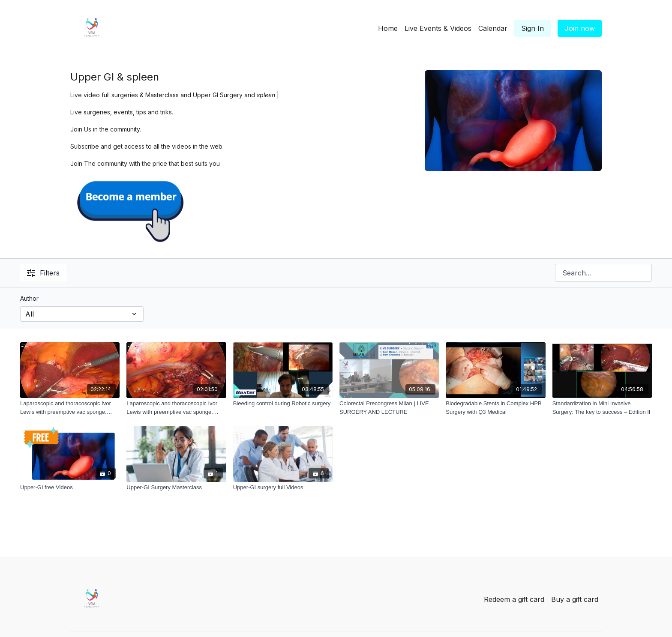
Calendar (493, 28)
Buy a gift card (575, 599)
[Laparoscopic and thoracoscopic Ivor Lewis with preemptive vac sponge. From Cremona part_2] (176, 408)
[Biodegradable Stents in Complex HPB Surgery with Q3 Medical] (495, 408)
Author (29, 298)
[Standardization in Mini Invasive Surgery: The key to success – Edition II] (602, 408)
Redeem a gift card (514, 599)
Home (388, 28)
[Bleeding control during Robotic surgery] (283, 404)
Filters (43, 273)
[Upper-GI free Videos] (70, 487)
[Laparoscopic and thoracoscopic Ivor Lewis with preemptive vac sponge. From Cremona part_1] (70, 408)
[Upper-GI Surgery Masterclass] (176, 487)
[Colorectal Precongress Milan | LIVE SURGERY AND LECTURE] (389, 408)
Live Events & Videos (438, 28)
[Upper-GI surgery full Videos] (283, 487)
